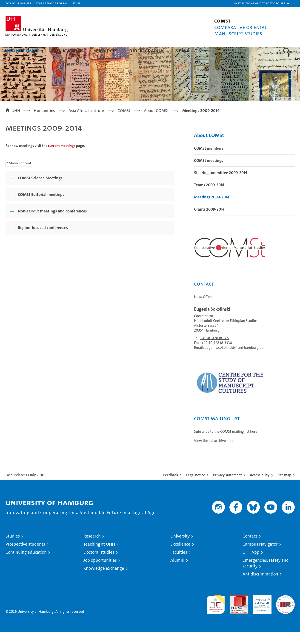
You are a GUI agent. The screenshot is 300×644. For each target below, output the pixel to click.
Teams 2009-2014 (209, 197)
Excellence (180, 556)
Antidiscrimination (260, 586)
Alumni (177, 572)
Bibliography (146, 50)
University (180, 548)
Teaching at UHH (99, 556)
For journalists (18, 3)
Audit (234, 609)
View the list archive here (214, 452)
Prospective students (25, 556)
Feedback (171, 487)
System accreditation (285, 612)
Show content (20, 175)
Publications (67, 50)
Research (92, 548)
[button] (262, 3)
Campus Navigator (260, 556)
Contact (250, 548)
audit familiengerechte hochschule (216, 614)
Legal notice (196, 487)
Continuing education (26, 564)
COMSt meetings (209, 172)
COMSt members (209, 160)
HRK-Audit (261, 609)
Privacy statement (227, 487)
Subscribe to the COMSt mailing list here (226, 443)
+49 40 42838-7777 (215, 350)
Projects (107, 50)
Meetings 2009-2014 (212, 209)
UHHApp (251, 564)
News (182, 50)
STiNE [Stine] (76, 3)
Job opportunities (100, 572)
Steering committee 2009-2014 (221, 184)
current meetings (62, 157)
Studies (13, 548)
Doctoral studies (99, 564)
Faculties (179, 564)
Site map (284, 487)
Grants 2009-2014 (209, 221)
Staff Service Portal (52, 3)
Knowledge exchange (104, 580)
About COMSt (22, 50)
